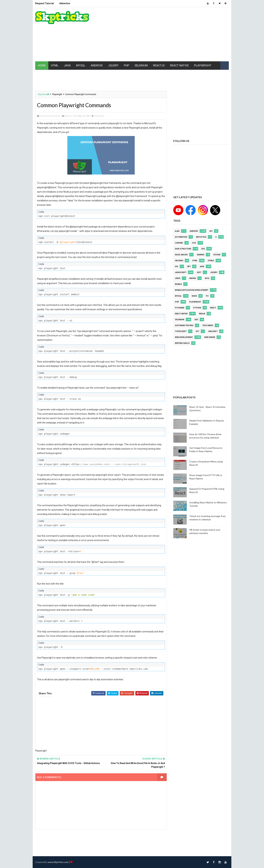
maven (193, 278)
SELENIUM (141, 65)
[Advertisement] (167, 34)
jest (199, 272)
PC (207, 296)
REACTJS (159, 65)
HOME (42, 65)
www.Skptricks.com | (59, 862)
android (194, 231)
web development (184, 337)
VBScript (213, 331)
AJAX (177, 231)
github (217, 255)
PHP (127, 65)
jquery (214, 272)
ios (177, 267)
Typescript (181, 331)
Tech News (208, 325)
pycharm (180, 308)
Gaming (201, 255)
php (177, 302)
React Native (181, 314)
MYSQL (81, 65)
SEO (196, 320)
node (194, 296)
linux (178, 278)
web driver (210, 337)
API (211, 231)
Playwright (57, 94)
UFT (197, 331)
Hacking (179, 261)
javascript (181, 272)
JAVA (67, 65)
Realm (202, 314)
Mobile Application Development (192, 290)
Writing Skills (182, 343)
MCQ (207, 278)
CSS (194, 243)
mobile (178, 284)
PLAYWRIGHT (203, 65)
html (195, 261)
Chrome (179, 243)
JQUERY (113, 65)
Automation (181, 237)
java (202, 267)
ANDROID (97, 65)
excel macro (181, 255)
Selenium (180, 320)
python (197, 308)
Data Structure (183, 249)
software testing (184, 325)
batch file (201, 237)
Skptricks (43, 94)
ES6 (203, 249)
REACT (213, 308)
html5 (211, 261)
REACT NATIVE (179, 65)
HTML (55, 65)
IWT (189, 267)
